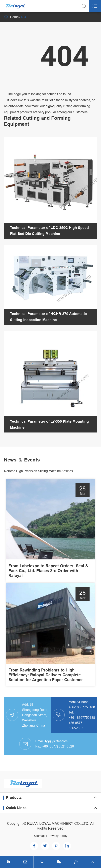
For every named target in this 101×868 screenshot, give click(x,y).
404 (24, 17)
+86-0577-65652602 (76, 725)
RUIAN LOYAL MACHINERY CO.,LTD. (58, 823)
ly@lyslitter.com (56, 741)
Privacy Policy (58, 836)
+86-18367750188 (82, 707)
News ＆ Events (22, 460)
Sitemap (39, 836)
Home (14, 17)
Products (14, 797)
